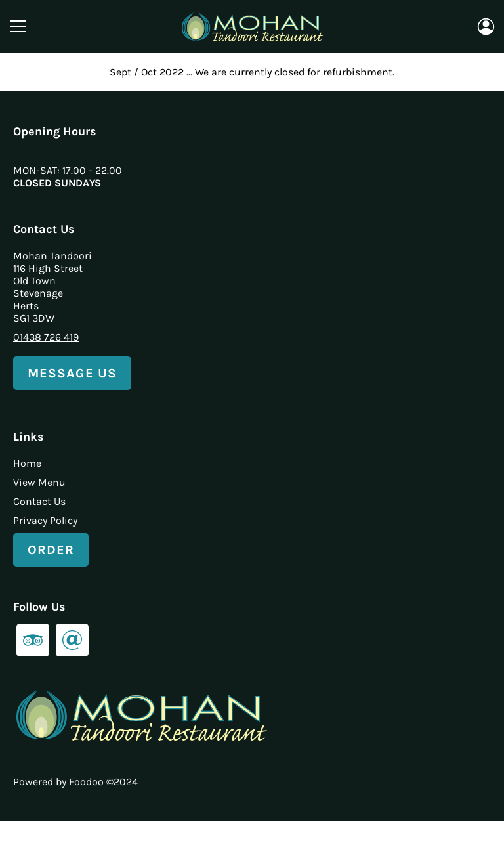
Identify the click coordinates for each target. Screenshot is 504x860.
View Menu (39, 482)
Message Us (72, 373)
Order (51, 550)
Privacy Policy (45, 520)
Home (27, 463)
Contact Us (39, 501)
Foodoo (86, 782)
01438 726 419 (46, 337)
